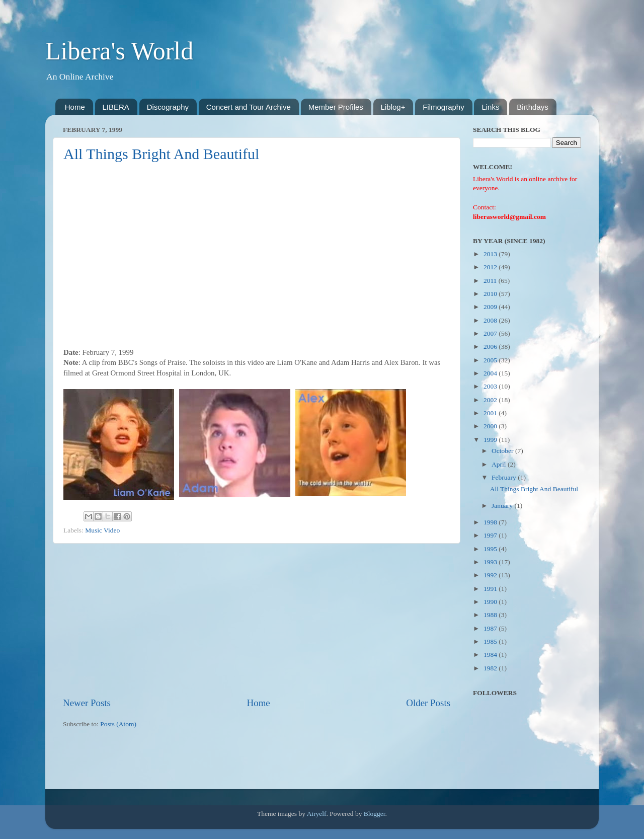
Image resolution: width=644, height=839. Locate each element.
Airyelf (317, 814)
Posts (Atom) (118, 724)
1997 (491, 535)
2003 (491, 386)
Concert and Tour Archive (249, 107)
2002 (491, 400)
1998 (491, 522)
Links (490, 107)
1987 (491, 628)
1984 (491, 655)
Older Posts (428, 703)
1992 (491, 575)
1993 (491, 562)
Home (75, 107)
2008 (491, 320)
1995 (491, 549)
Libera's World (119, 51)
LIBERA (116, 107)
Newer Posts (87, 703)
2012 (491, 267)
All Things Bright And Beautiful (161, 154)
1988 (491, 615)
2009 (491, 307)
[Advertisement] (257, 620)
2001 (491, 413)
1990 (491, 602)
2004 (491, 373)
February (505, 477)
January (503, 506)
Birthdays (533, 107)
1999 (491, 440)
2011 (491, 281)
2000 (491, 426)
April (500, 464)
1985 (491, 641)
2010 (491, 294)
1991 (491, 589)
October (503, 451)
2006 (491, 347)
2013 (491, 254)
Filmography (444, 107)
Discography (168, 107)
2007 (491, 333)
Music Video (102, 530)
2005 (491, 360)
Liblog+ (393, 107)
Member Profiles (336, 107)
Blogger (375, 814)
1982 (491, 668)
